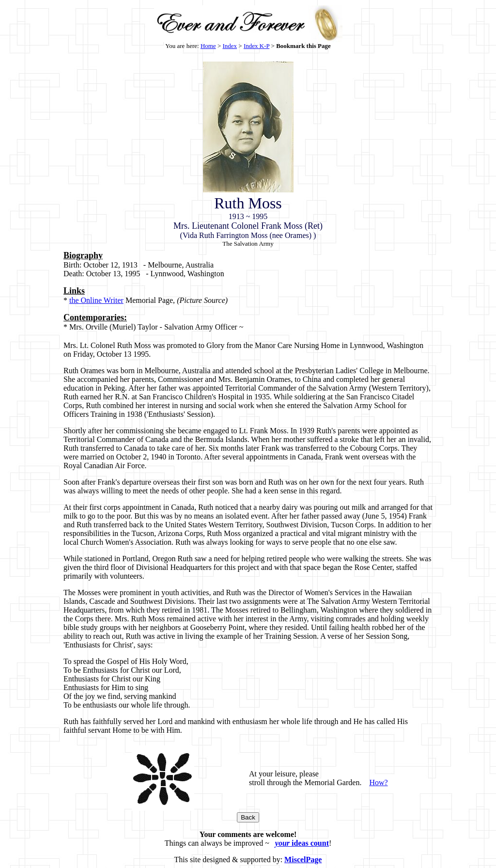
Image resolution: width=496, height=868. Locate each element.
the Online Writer (96, 300)
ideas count (302, 843)
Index (230, 46)
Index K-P (256, 46)
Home (208, 46)
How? (378, 782)
